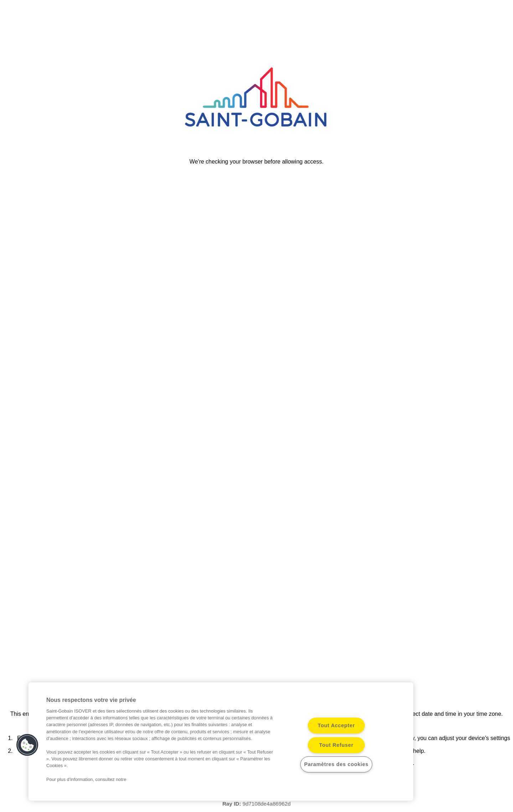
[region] (221, 741)
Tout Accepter (336, 725)
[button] (27, 745)
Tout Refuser (336, 745)
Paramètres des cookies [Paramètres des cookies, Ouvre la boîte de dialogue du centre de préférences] (336, 764)
